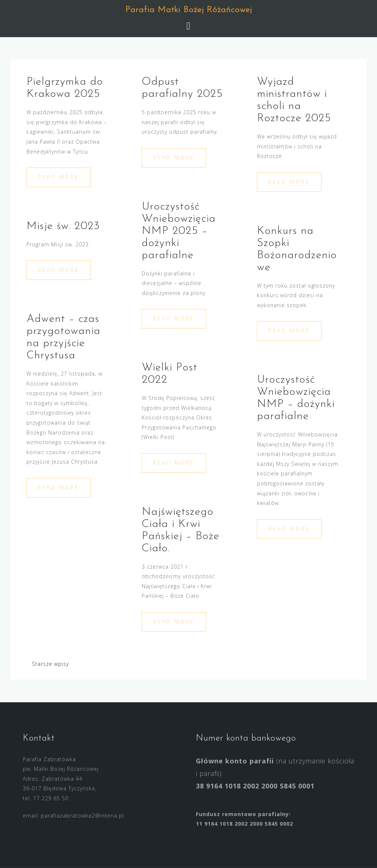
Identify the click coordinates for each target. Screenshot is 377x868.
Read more (59, 177)
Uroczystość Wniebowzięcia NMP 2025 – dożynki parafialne (179, 231)
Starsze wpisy (50, 664)
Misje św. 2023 (63, 226)
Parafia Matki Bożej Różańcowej (188, 10)
